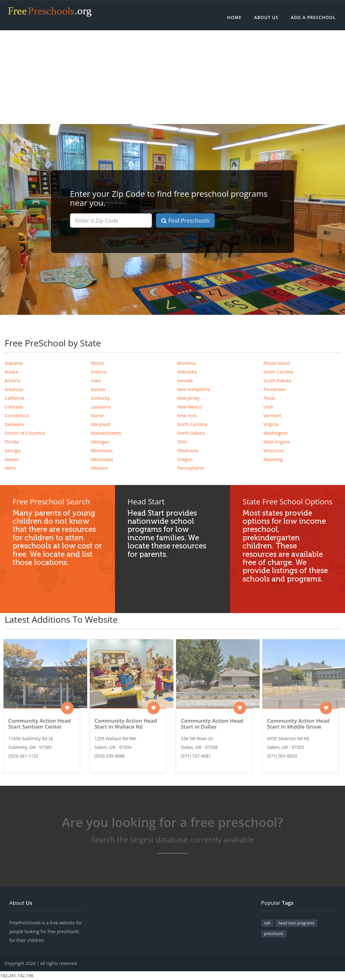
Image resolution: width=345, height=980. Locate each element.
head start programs (296, 923)
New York (187, 416)
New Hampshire (194, 389)
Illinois (97, 363)
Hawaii (12, 459)
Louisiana (101, 407)
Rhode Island (277, 363)
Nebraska (187, 372)
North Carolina (192, 424)
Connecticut (17, 416)
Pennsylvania (190, 468)
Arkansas (14, 389)
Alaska (11, 372)
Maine (97, 416)
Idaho (10, 468)
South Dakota (277, 381)
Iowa (96, 381)
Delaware (14, 424)
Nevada (185, 381)
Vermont (272, 416)
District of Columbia (25, 433)
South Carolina (278, 372)
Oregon (185, 459)
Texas (269, 398)
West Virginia (277, 442)
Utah (268, 407)
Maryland (101, 424)
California (14, 398)
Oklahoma (188, 450)
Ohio (182, 442)
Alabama (14, 363)
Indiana (99, 372)
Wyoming (273, 459)
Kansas (98, 389)
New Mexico (190, 407)
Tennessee (274, 389)
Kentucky (100, 398)
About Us (266, 17)
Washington (276, 433)
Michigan (100, 442)
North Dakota (191, 433)
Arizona (12, 381)
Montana (186, 363)
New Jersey (188, 398)
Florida (12, 442)
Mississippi (102, 459)
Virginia (271, 424)
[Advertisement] (172, 77)
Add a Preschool (313, 17)
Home (234, 17)
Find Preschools (185, 220)
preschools (274, 934)
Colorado (14, 407)
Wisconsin (274, 450)
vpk (267, 923)
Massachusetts (106, 433)
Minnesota (102, 450)
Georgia (13, 450)
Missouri (100, 468)
